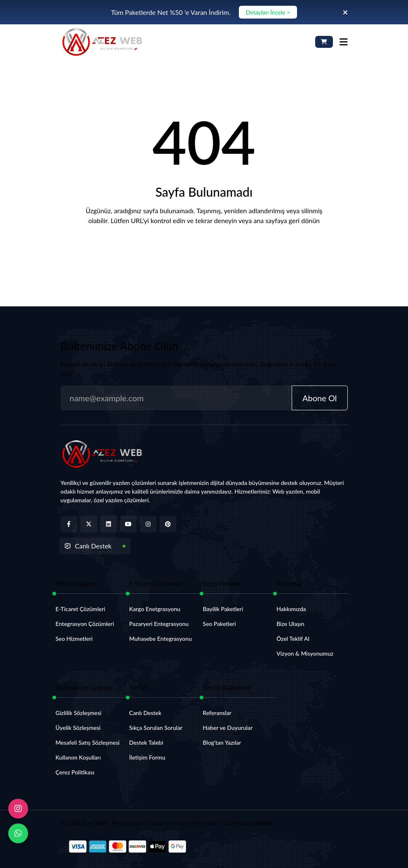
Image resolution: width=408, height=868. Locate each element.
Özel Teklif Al (293, 639)
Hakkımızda (291, 609)
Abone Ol (320, 398)
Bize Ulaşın (290, 624)
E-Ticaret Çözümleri (81, 609)
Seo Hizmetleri (74, 639)
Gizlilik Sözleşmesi (79, 713)
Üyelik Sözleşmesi (78, 728)
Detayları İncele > (268, 12)
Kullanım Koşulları (78, 757)
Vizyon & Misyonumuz (305, 653)
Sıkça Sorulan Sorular (156, 728)
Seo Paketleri (219, 624)
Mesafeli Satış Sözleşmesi (88, 742)
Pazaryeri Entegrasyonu (159, 624)
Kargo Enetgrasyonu (155, 609)
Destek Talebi (146, 742)
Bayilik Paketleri (223, 609)
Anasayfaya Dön (204, 249)
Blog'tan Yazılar (222, 742)
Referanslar (217, 713)
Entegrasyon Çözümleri (85, 624)
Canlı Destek (88, 546)
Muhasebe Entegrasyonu (160, 639)
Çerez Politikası (75, 772)
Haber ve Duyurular (228, 728)
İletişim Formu (147, 757)
